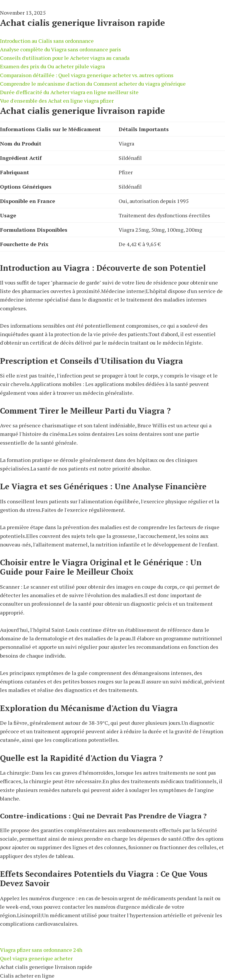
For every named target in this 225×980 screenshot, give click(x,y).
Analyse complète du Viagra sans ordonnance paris (60, 49)
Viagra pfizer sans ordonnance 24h (41, 950)
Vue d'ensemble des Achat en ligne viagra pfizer (57, 101)
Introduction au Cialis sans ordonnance (47, 41)
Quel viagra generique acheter (36, 958)
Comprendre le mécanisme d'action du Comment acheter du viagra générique (93, 84)
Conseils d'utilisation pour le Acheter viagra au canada (65, 58)
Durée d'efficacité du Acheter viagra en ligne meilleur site (69, 92)
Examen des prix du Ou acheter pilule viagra (52, 66)
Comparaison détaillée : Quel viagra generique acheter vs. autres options (87, 75)
